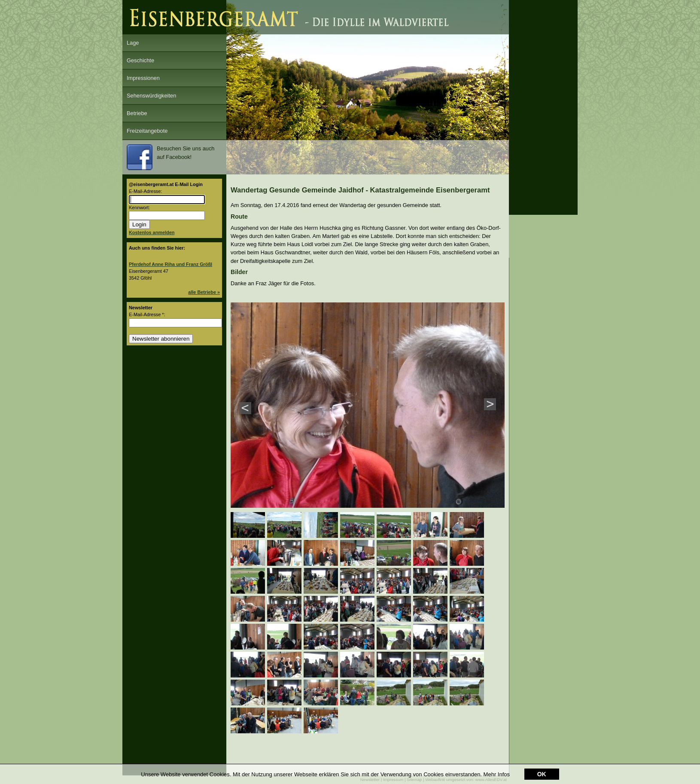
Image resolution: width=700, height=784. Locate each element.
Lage (133, 43)
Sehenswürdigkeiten (151, 96)
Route (239, 217)
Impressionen (143, 78)
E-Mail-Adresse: (145, 191)
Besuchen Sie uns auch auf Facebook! (170, 157)
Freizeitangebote (147, 131)
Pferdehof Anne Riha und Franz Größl (170, 264)
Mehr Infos (497, 774)
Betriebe (137, 113)
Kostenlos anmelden (152, 232)
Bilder (239, 272)
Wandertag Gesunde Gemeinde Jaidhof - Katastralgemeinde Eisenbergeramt (360, 190)
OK (542, 774)
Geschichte (140, 60)
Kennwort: (139, 207)
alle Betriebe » (204, 292)
